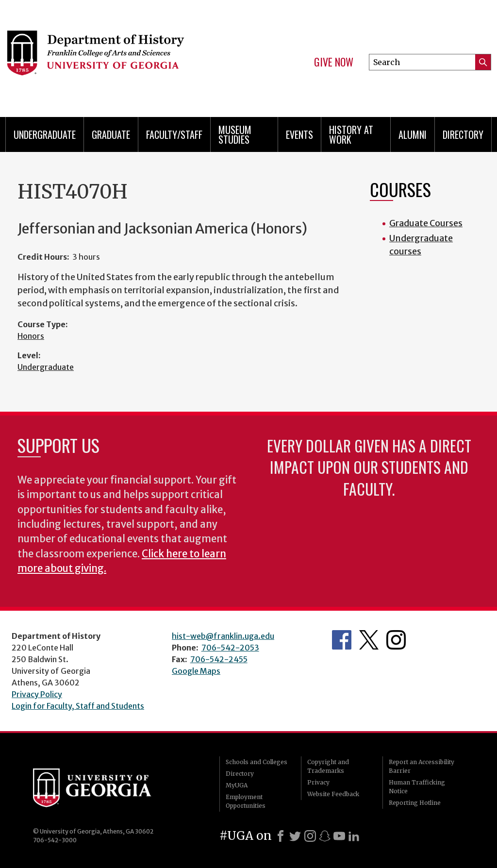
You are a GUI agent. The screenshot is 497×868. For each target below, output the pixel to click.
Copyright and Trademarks (328, 766)
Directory (463, 134)
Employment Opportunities (246, 801)
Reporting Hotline (415, 803)
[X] (295, 836)
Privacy (318, 782)
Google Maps (196, 671)
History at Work (351, 134)
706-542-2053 (230, 648)
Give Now (334, 62)
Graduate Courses (426, 223)
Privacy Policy (37, 694)
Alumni (413, 134)
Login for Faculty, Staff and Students (78, 706)
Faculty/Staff (174, 134)
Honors (31, 336)
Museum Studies (235, 134)
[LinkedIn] (354, 836)
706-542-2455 (219, 659)
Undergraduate (45, 134)
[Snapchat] (325, 836)
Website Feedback (333, 794)
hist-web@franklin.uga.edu (223, 636)
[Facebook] (281, 836)
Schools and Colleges (257, 762)
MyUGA (237, 785)
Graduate (111, 134)
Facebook (342, 640)
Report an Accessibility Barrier (422, 766)
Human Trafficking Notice (417, 787)
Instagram (396, 640)
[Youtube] (339, 836)
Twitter (369, 640)
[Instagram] (310, 836)
